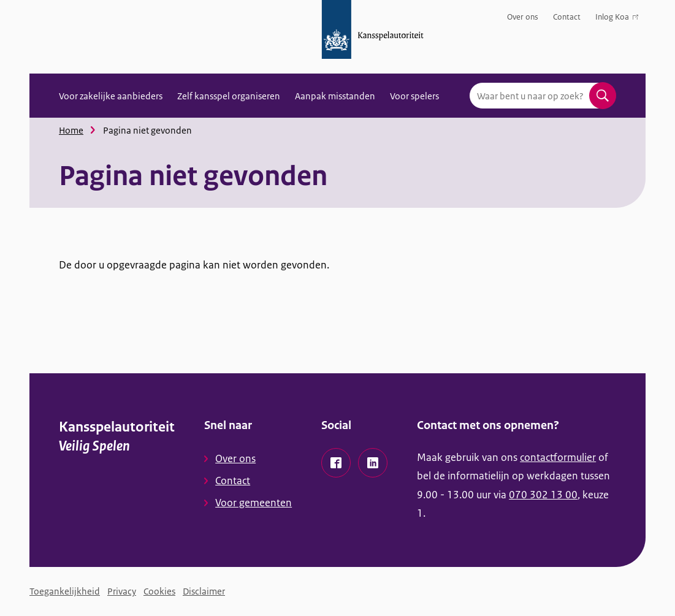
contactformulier (558, 457)
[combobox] (543, 96)
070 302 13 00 (543, 495)
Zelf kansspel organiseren (229, 96)
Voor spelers (414, 96)
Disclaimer (204, 591)
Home (71, 130)
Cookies (159, 591)
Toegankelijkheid (65, 591)
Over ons (523, 17)
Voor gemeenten (254, 503)
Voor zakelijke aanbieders (111, 96)
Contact (567, 17)
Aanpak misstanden (335, 96)
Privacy (122, 591)
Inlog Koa (617, 19)
